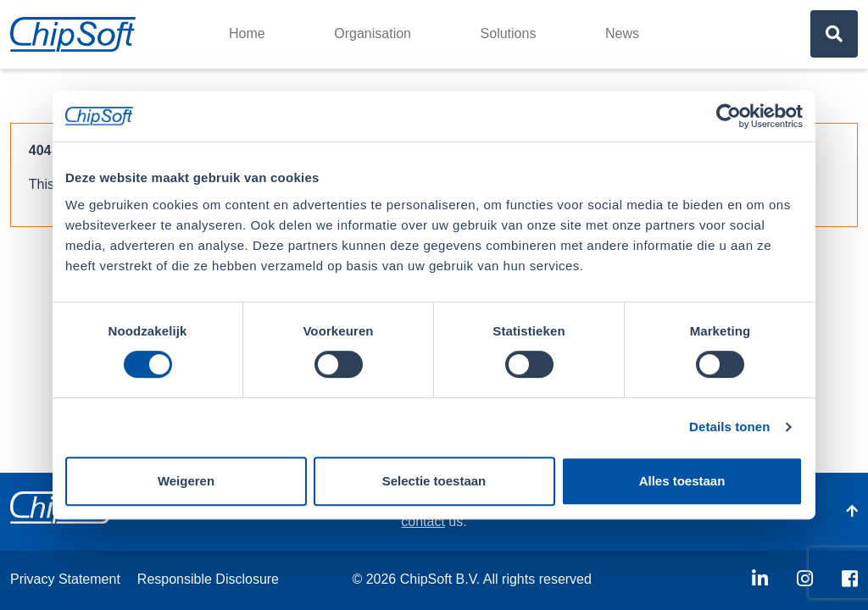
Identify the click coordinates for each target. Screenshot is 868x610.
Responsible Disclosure (208, 579)
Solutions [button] (509, 33)
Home (247, 33)
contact (423, 521)
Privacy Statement (65, 579)
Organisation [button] (373, 33)
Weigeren (186, 481)
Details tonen (729, 427)
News (622, 33)
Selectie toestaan (434, 481)
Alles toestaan (682, 481)
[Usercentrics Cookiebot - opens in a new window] (729, 116)
